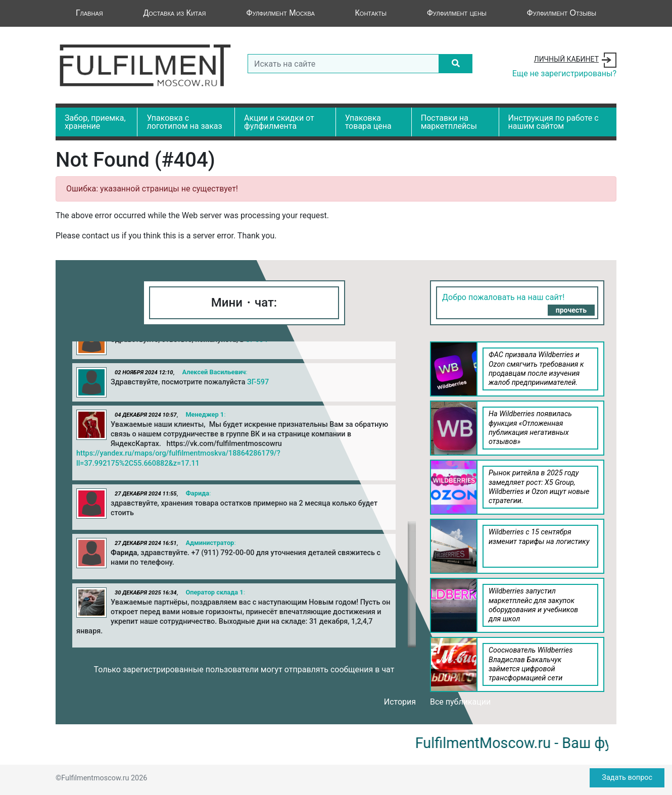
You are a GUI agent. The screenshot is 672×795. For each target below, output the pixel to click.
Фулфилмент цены (457, 13)
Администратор (210, 543)
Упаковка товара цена (368, 122)
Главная (89, 13)
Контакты (371, 13)
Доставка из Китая (174, 13)
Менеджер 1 (205, 414)
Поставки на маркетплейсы (449, 122)
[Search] (343, 64)
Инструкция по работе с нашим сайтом (554, 122)
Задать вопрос (627, 778)
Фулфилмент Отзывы (562, 13)
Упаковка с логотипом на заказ (184, 122)
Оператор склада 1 (214, 592)
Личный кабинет (566, 59)
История (400, 702)
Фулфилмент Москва (280, 13)
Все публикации (460, 702)
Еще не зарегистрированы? (564, 73)
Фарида (197, 493)
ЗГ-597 (258, 382)
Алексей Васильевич (214, 372)
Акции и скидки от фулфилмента (279, 122)
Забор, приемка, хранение (95, 122)
